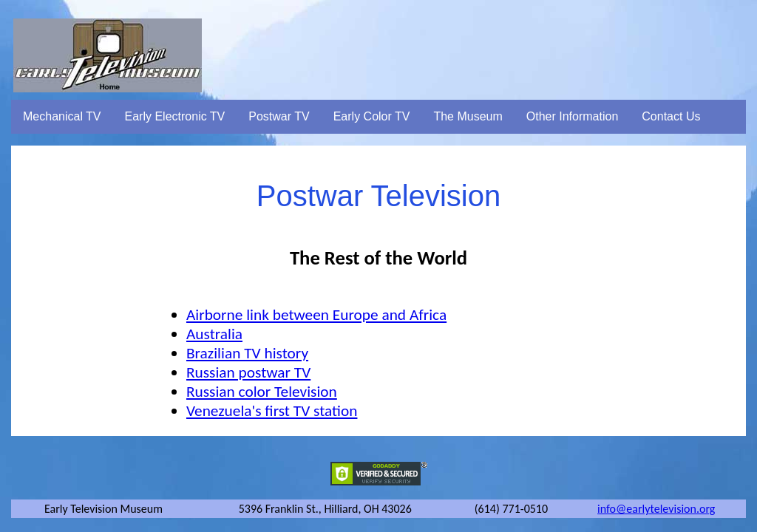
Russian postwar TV (248, 372)
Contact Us (671, 116)
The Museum (468, 116)
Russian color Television (262, 392)
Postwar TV (279, 116)
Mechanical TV (62, 116)
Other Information (573, 116)
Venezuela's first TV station (272, 411)
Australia (214, 334)
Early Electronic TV (175, 116)
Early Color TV (372, 116)
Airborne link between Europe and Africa (316, 315)
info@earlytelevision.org (656, 509)
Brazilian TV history (247, 353)
